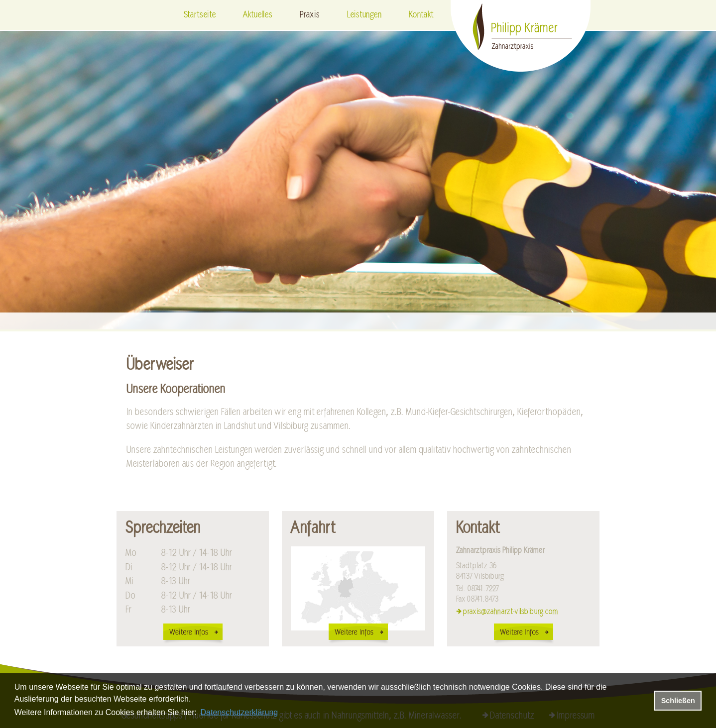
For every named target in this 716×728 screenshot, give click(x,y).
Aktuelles (258, 15)
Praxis (310, 15)
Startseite (200, 15)
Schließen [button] (678, 701)
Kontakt (421, 15)
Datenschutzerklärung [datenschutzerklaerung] (239, 712)
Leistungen (364, 15)
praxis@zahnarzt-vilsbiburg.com (510, 612)
